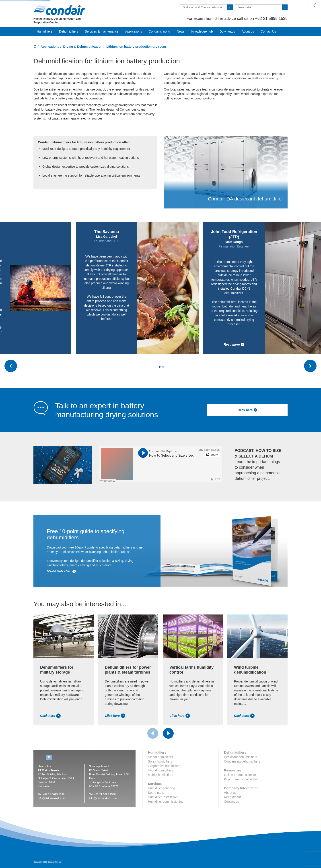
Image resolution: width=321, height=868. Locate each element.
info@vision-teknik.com (52, 798)
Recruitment (232, 797)
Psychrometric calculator (241, 779)
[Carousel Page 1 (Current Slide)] (160, 367)
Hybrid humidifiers (160, 770)
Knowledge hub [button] (202, 31)
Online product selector (240, 775)
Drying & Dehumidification (83, 47)
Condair (59, 10)
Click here (247, 410)
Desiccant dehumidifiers (241, 757)
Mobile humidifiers (161, 775)
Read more (234, 345)
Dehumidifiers (69, 31)
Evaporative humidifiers (164, 766)
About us (248, 31)
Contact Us (268, 31)
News (181, 31)
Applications (50, 47)
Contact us (231, 802)
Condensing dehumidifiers (242, 761)
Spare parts (156, 793)
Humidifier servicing (162, 788)
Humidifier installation (163, 797)
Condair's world (159, 31)
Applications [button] (134, 31)
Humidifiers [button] (45, 31)
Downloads (227, 31)
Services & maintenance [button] (102, 31)
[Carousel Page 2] (163, 367)
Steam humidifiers (160, 757)
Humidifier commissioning (166, 802)
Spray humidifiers (160, 761)
